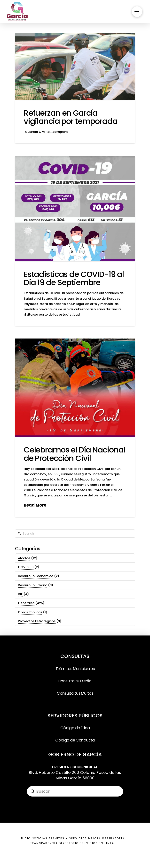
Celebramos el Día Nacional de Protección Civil (74, 454)
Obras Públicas (30, 612)
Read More (35, 505)
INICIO (25, 838)
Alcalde (24, 558)
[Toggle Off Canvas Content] (137, 11)
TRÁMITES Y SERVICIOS (68, 838)
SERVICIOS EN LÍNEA (97, 843)
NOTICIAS (40, 838)
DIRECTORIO (69, 843)
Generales (26, 603)
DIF (20, 594)
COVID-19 (26, 567)
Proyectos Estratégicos (37, 621)
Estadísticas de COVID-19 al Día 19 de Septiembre (74, 278)
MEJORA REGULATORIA (106, 838)
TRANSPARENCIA (44, 843)
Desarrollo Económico (36, 576)
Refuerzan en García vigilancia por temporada (71, 117)
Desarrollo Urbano (33, 585)
